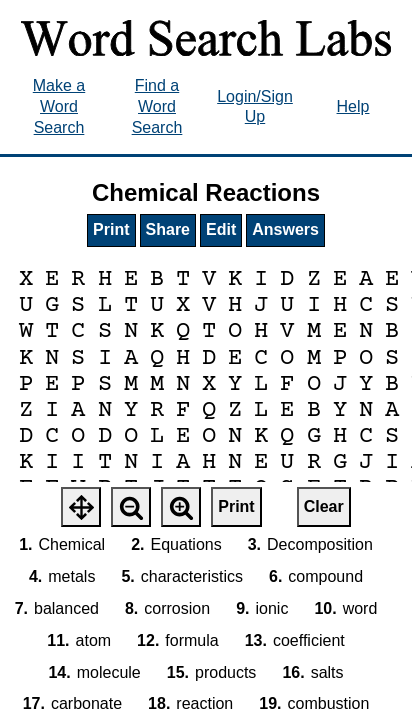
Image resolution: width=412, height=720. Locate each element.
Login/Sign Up (255, 107)
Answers (285, 229)
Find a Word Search (157, 106)
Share (168, 229)
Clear (324, 506)
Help (353, 106)
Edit (221, 229)
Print (111, 229)
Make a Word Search (59, 106)
